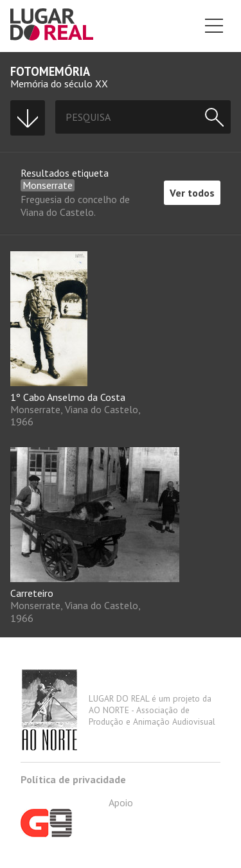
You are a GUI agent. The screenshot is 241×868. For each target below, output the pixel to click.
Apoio (77, 817)
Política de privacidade (73, 779)
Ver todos (192, 193)
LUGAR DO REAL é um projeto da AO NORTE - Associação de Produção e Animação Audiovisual (118, 710)
